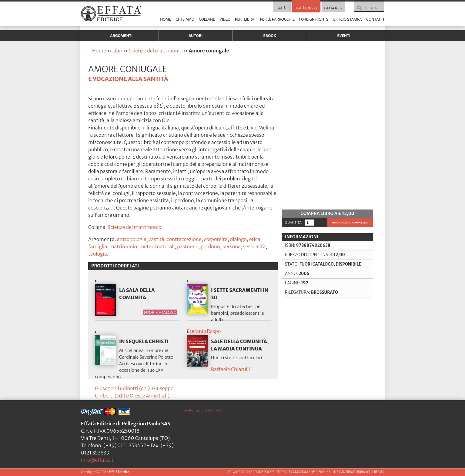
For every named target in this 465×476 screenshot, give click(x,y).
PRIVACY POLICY (239, 472)
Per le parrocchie (277, 19)
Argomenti (121, 36)
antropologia (132, 239)
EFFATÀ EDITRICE (306, 8)
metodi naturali (157, 246)
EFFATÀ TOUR (333, 8)
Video (225, 19)
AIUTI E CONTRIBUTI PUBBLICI (349, 472)
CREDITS (378, 472)
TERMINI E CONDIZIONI (292, 472)
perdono (210, 246)
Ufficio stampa (347, 19)
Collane (207, 19)
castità (157, 239)
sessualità (254, 246)
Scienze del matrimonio (156, 51)
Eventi (344, 36)
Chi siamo (185, 19)
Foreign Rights (314, 19)
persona (231, 246)
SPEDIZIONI (318, 472)
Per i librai (245, 19)
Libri (117, 51)
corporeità (216, 239)
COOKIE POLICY (263, 472)
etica (255, 239)
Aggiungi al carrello (350, 222)
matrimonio (123, 246)
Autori (196, 36)
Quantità (293, 223)
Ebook (270, 36)
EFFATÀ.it (282, 8)
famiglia (98, 246)
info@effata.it (97, 460)
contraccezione (184, 239)
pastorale (188, 246)
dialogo (238, 239)
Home (166, 19)
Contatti (375, 19)
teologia (98, 254)
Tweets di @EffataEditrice (202, 410)
